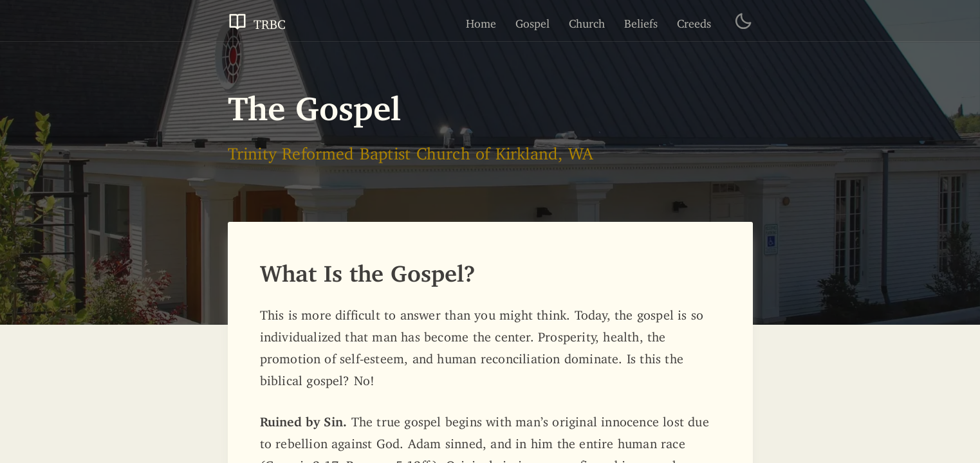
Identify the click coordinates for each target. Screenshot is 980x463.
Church (587, 21)
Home (481, 21)
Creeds (694, 21)
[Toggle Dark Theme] (743, 21)
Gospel (532, 21)
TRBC (257, 21)
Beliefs (641, 21)
